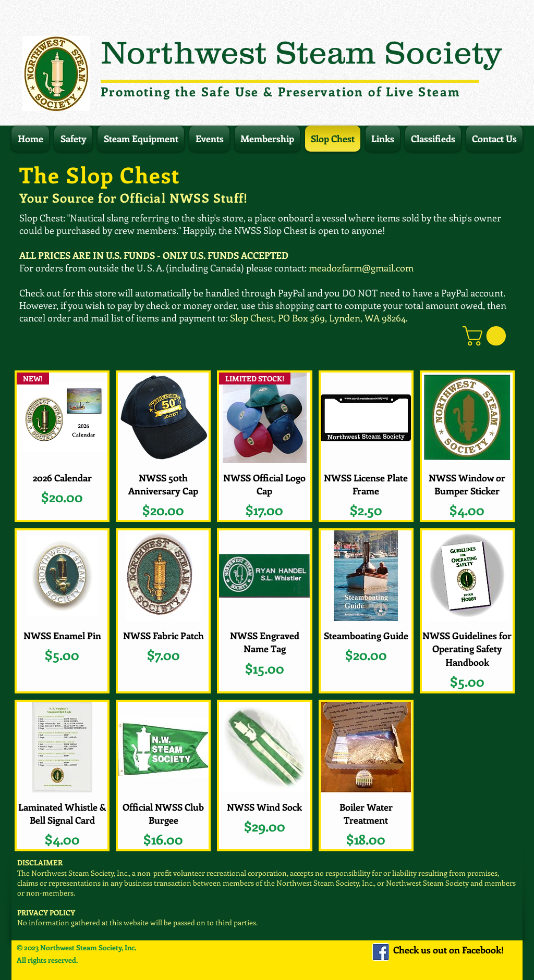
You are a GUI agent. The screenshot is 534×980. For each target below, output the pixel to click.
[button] (487, 336)
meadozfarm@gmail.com (361, 268)
